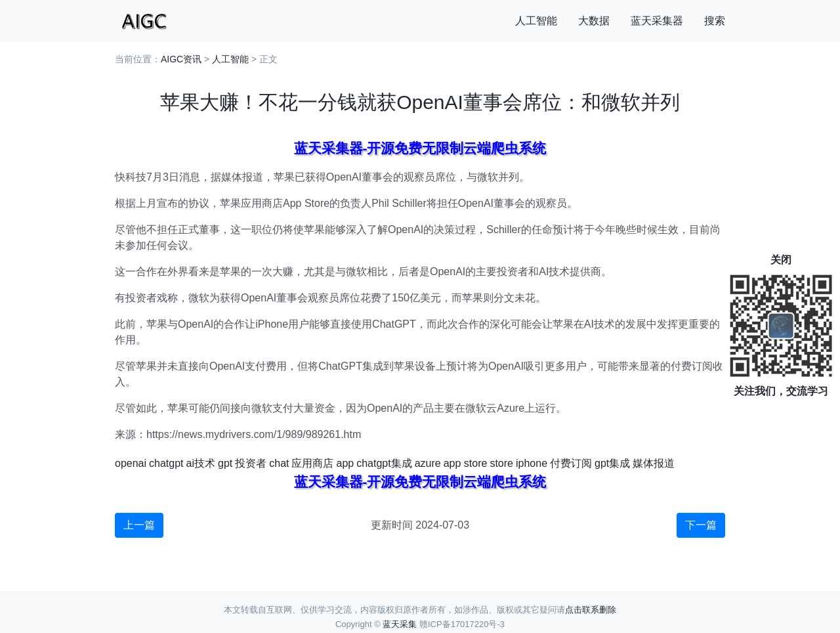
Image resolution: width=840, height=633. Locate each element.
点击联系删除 (591, 610)
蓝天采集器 (657, 21)
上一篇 (139, 525)
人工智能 (536, 21)
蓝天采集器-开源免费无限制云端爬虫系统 (420, 148)
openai (131, 463)
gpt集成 (612, 463)
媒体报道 (654, 463)
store (501, 463)
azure (428, 463)
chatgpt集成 (384, 463)
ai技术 (201, 463)
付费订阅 (571, 463)
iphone (532, 463)
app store (466, 463)
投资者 (251, 463)
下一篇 (701, 525)
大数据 (594, 21)
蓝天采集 (400, 624)
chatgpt (166, 463)
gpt (225, 463)
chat (279, 463)
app (345, 463)
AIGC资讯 (181, 59)
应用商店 (312, 463)
